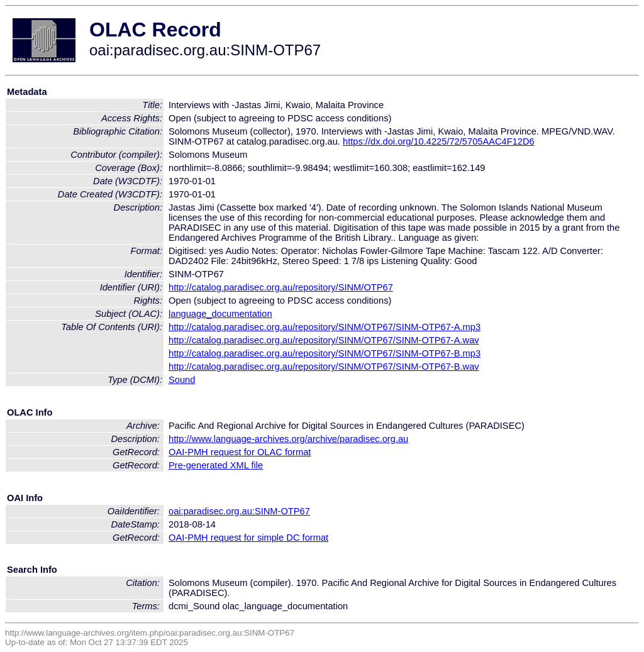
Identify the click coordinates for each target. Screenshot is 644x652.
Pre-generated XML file (216, 465)
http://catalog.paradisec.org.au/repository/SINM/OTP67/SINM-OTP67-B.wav (324, 367)
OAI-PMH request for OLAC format (240, 452)
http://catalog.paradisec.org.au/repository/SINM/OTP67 (281, 287)
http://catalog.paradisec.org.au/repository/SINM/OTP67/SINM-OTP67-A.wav (324, 340)
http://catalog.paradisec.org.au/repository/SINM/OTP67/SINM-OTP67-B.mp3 (325, 353)
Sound (182, 380)
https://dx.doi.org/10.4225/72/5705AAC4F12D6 (439, 141)
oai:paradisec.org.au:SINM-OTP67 (239, 511)
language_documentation (220, 314)
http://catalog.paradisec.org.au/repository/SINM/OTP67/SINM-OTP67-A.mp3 (325, 327)
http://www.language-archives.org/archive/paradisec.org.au (288, 439)
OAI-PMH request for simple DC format (248, 538)
